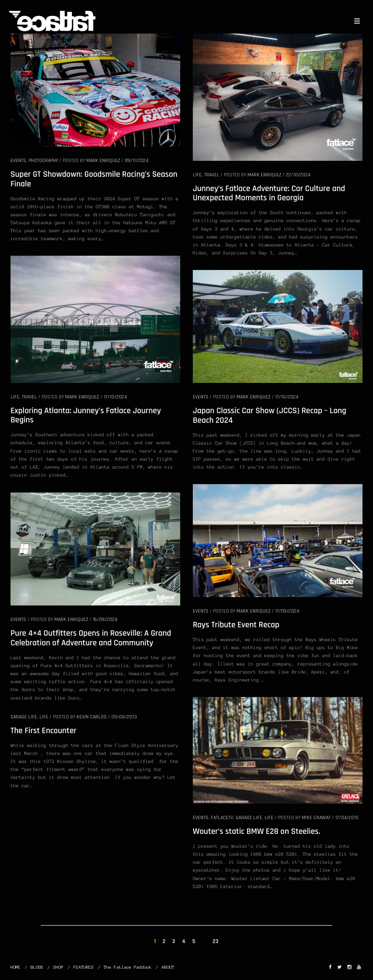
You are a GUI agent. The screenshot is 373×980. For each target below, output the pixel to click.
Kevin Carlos (92, 717)
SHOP (58, 967)
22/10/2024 (298, 175)
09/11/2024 (137, 161)
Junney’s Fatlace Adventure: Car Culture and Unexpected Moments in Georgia (269, 193)
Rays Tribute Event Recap (236, 625)
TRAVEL (212, 175)
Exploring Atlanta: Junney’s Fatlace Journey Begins (86, 415)
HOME (16, 967)
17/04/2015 (347, 818)
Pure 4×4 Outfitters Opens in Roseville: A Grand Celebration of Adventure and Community (91, 638)
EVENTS (18, 161)
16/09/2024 (105, 620)
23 (215, 941)
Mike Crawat (316, 818)
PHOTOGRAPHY (43, 161)
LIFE (197, 175)
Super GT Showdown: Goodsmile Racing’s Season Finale (94, 179)
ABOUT (168, 967)
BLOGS (37, 967)
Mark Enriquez (103, 161)
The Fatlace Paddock (128, 967)
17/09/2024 (287, 611)
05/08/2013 (124, 717)
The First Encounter (43, 731)
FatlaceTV (222, 818)
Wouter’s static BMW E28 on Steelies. (256, 831)
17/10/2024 (115, 397)
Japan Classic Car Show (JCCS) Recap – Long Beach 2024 (269, 415)
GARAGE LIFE (249, 818)
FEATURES (84, 967)
